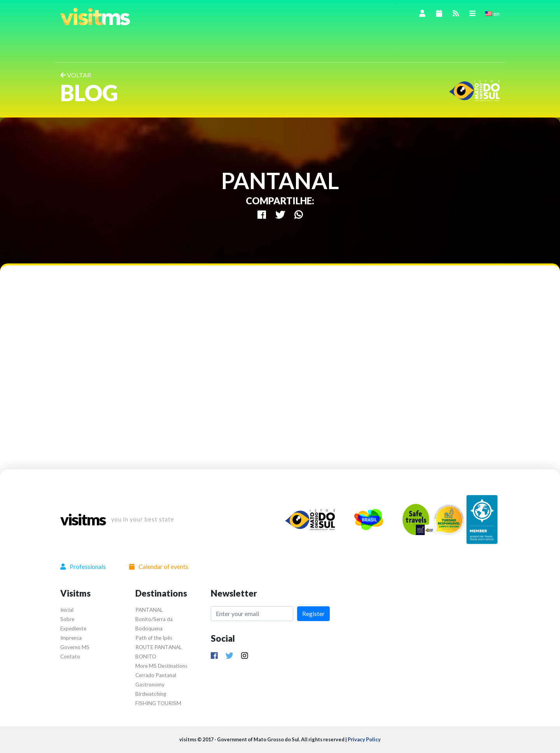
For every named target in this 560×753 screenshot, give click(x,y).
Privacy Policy (364, 739)
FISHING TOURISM (158, 703)
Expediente (73, 628)
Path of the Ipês (154, 638)
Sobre (67, 619)
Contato (70, 656)
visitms (83, 520)
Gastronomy (150, 685)
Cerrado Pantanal (156, 675)
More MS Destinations (161, 666)
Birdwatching (151, 694)
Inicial (67, 610)
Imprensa (71, 638)
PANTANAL (149, 610)
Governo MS (75, 647)
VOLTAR (76, 75)
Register (313, 613)
